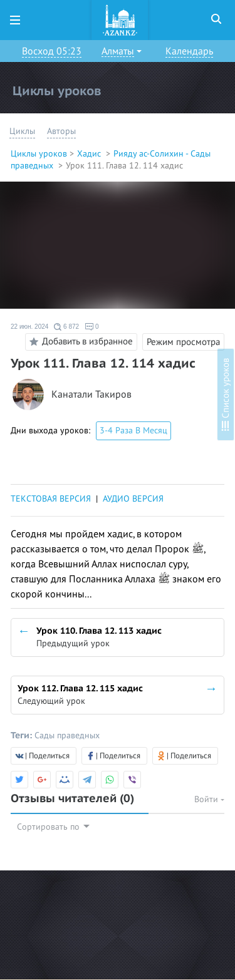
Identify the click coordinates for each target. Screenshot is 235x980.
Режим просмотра (183, 342)
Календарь (189, 51)
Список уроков (226, 395)
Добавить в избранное (79, 342)
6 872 (66, 327)
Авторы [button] (61, 131)
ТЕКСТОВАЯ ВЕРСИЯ (51, 499)
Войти (209, 799)
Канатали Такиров (91, 395)
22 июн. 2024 (29, 327)
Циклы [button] (22, 131)
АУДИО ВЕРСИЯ (133, 499)
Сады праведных (67, 735)
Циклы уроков (39, 154)
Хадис (90, 154)
